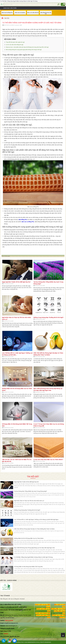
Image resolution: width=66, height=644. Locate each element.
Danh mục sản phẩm (10, 8)
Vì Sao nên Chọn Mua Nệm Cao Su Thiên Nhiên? (48, 460)
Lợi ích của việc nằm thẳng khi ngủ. (15, 45)
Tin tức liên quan (6, 256)
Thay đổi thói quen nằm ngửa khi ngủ (15, 42)
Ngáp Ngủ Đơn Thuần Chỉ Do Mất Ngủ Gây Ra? (16, 282)
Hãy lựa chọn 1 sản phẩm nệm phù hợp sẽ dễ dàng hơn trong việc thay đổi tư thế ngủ (27, 47)
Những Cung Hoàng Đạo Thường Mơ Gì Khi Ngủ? (48, 317)
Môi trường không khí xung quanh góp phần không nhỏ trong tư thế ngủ (24, 50)
